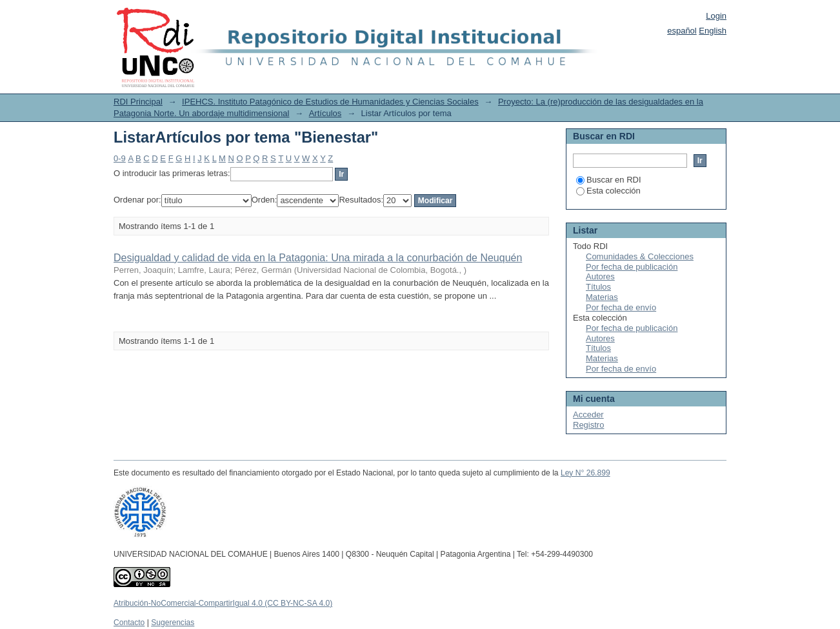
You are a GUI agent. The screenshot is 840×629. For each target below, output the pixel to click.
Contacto (129, 623)
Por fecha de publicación (632, 267)
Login (716, 16)
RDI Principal (138, 102)
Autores (600, 276)
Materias (602, 297)
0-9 (120, 158)
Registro (588, 425)
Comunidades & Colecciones (640, 256)
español (682, 31)
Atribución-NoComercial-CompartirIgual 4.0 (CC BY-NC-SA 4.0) (223, 603)
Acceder (588, 414)
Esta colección (608, 191)
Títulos (598, 287)
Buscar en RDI (609, 180)
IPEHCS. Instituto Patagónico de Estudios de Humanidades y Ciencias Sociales (330, 102)
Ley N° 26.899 (585, 473)
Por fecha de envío (621, 307)
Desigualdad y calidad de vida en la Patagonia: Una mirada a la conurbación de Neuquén (318, 258)
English (713, 31)
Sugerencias (173, 623)
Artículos (325, 113)
